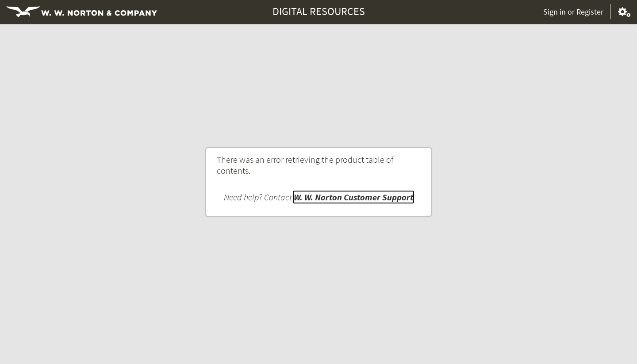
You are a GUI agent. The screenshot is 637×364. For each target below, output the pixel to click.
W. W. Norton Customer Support (353, 197)
